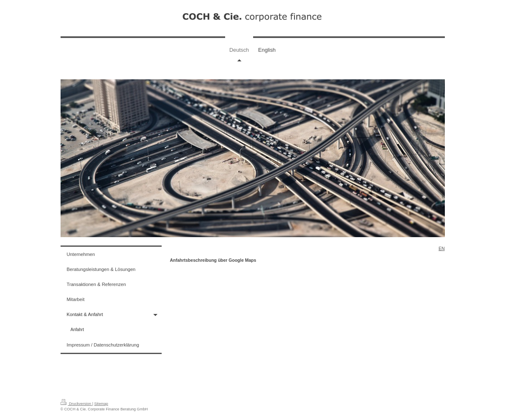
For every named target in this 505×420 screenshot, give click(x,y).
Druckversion (76, 404)
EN (442, 248)
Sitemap (101, 404)
